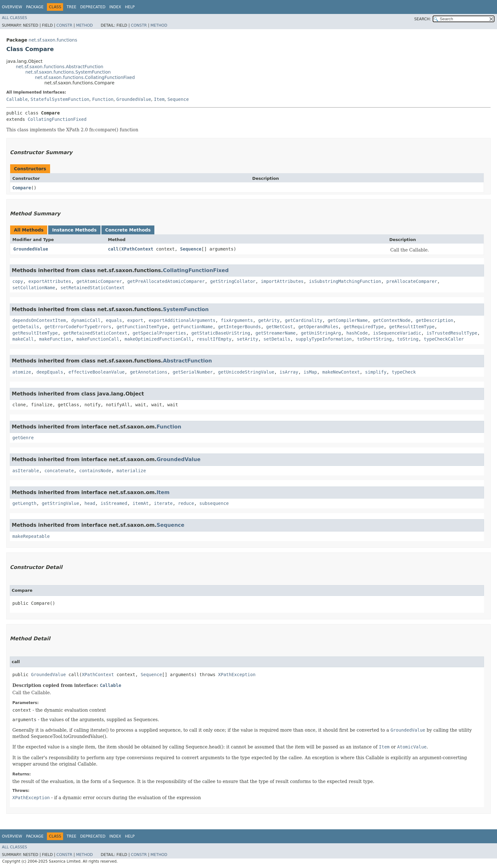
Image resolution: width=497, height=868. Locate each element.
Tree (71, 7)
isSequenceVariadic (397, 333)
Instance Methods (74, 230)
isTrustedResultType (452, 333)
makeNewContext (341, 372)
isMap (310, 372)
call (113, 249)
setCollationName (34, 288)
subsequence (214, 503)
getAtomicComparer (99, 281)
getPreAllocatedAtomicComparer (166, 281)
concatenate (59, 471)
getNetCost (280, 327)
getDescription (435, 320)
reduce (186, 503)
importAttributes (282, 281)
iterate (163, 503)
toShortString (374, 339)
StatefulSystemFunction (60, 99)
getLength (24, 503)
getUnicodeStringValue (246, 372)
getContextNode (392, 320)
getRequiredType (364, 327)
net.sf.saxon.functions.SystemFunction (68, 72)
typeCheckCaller (444, 339)
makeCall (23, 339)
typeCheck (404, 372)
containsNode (95, 471)
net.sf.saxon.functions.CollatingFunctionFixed (85, 77)
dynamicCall (86, 320)
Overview (12, 7)
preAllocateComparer (412, 281)
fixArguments (237, 320)
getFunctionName (193, 327)
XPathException (237, 675)
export (135, 320)
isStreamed (114, 503)
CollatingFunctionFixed (57, 119)
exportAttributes (50, 281)
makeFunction (55, 339)
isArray (289, 372)
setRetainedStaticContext (93, 288)
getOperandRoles (318, 327)
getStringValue (61, 503)
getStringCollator (233, 281)
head (90, 503)
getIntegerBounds (239, 327)
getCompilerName (348, 320)
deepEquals (50, 372)
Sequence (178, 99)
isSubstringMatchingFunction (345, 281)
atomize (22, 372)
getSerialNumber (193, 372)
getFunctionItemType (142, 327)
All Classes (14, 18)
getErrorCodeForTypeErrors (78, 327)
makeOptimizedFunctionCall (158, 339)
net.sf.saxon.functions (53, 40)
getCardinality (304, 320)
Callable (17, 99)
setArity (247, 339)
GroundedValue (134, 99)
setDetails (277, 339)
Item (159, 99)
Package (35, 7)
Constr (64, 25)
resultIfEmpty (214, 339)
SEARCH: (423, 19)
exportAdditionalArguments (182, 320)
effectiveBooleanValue (97, 372)
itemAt (141, 503)
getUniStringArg (321, 333)
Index (115, 7)
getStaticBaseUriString (221, 333)
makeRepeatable (31, 536)
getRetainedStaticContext (95, 333)
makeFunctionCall (98, 339)
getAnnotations (149, 372)
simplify (376, 372)
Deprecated (93, 7)
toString (408, 339)
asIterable (26, 471)
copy (18, 281)
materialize (131, 471)
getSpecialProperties (159, 333)
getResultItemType (412, 327)
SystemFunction (186, 309)
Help (130, 7)
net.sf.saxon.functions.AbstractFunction (60, 67)
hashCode (357, 333)
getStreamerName (275, 333)
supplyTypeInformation (324, 339)
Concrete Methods (128, 230)
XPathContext (137, 249)
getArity (269, 320)
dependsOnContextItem (39, 320)
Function (103, 99)
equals (114, 320)
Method (84, 25)
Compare (22, 188)
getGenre (23, 438)
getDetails (26, 327)
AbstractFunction (187, 361)
